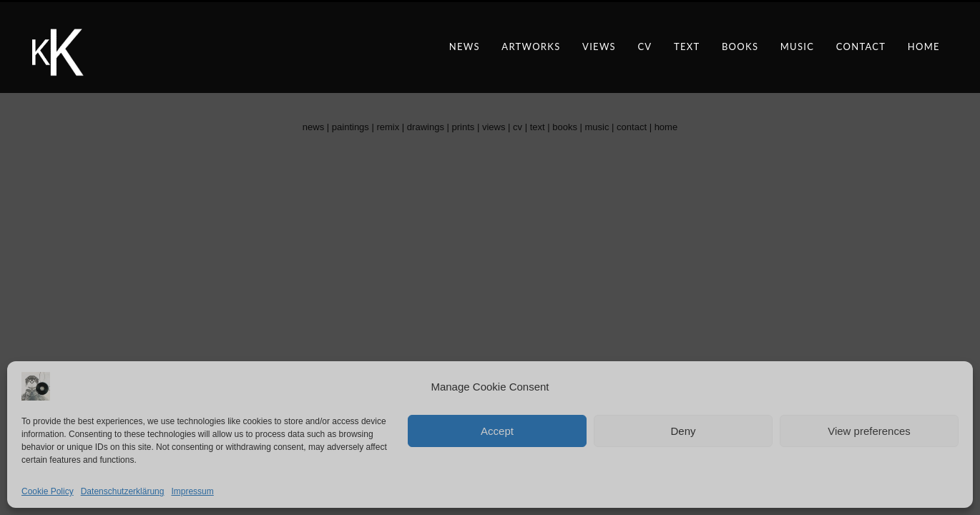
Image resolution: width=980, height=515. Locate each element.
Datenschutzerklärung (123, 491)
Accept (497, 431)
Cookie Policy (48, 491)
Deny (683, 431)
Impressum (192, 491)
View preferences (869, 431)
